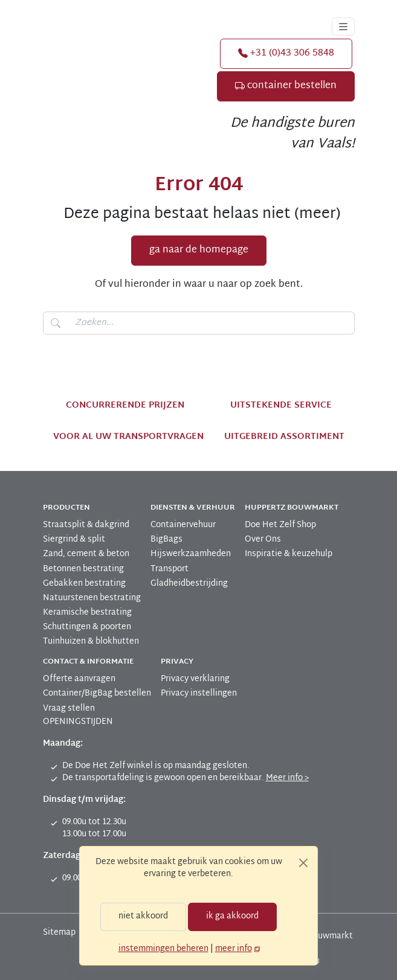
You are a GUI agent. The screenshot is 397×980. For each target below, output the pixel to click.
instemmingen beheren (164, 949)
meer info (230, 949)
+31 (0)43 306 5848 (285, 53)
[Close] (303, 863)
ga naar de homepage (198, 250)
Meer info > (273, 778)
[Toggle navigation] (343, 27)
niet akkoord (145, 916)
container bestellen (290, 86)
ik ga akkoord (231, 916)
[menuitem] (92, 525)
